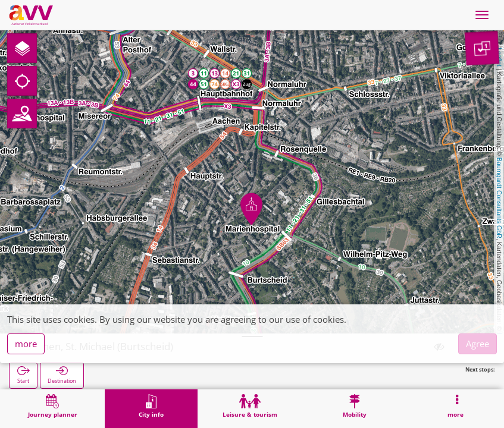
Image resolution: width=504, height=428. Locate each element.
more (26, 344)
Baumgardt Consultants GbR (499, 198)
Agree (478, 344)
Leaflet (499, 57)
